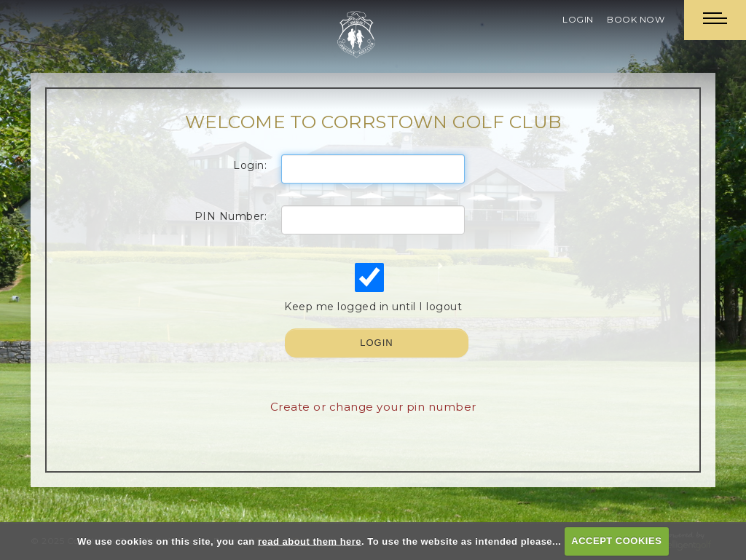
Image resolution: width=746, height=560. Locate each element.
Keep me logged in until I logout (372, 288)
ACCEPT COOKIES (616, 541)
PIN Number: (231, 216)
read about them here (310, 541)
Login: (250, 165)
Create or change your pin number (373, 407)
